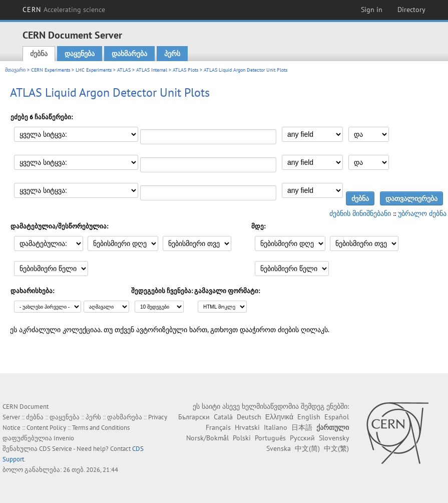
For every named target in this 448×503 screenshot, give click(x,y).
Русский (302, 438)
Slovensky (334, 438)
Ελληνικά (279, 417)
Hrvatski (247, 427)
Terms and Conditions (101, 428)
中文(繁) (336, 448)
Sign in (372, 10)
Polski (242, 438)
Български (194, 417)
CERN (64, 10)
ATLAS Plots (185, 70)
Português (270, 438)
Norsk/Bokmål (207, 438)
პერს (172, 54)
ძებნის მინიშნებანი (360, 213)
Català (223, 417)
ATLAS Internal (152, 70)
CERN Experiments (51, 70)
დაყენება (80, 54)
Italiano (276, 427)
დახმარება (129, 54)
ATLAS (124, 70)
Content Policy (46, 428)
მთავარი (15, 70)
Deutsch (249, 417)
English (309, 417)
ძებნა (39, 54)
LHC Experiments (94, 70)
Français (218, 427)
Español (337, 417)
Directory (411, 10)
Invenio (64, 438)
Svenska (279, 448)
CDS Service (56, 449)
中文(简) (307, 448)
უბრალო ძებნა (422, 213)
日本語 (302, 427)
